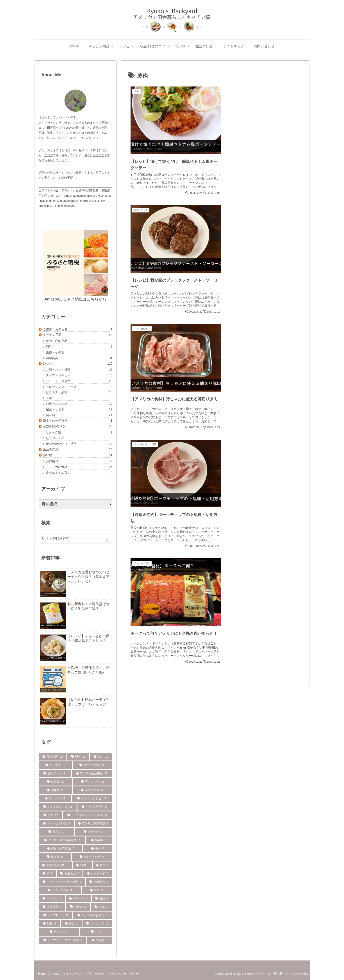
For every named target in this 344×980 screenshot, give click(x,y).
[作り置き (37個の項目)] (56, 765)
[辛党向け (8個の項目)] (93, 832)
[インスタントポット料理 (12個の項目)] (88, 815)
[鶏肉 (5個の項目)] (82, 865)
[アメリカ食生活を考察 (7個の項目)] (62, 840)
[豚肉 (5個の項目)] (102, 865)
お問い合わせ (96, 974)
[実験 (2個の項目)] (71, 924)
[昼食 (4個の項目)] (97, 890)
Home (42, 974)
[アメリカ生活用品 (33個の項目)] (92, 773)
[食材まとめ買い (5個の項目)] (56, 865)
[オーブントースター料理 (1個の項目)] (63, 940)
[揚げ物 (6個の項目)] (55, 857)
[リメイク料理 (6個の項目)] (92, 857)
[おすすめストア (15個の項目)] (58, 807)
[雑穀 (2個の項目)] (49, 924)
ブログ (49, 155)
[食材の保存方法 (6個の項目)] (61, 849)
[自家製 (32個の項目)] (56, 782)
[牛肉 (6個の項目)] (98, 849)
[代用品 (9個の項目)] (56, 832)
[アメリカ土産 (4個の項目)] (60, 890)
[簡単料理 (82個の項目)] (53, 757)
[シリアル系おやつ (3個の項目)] (92, 915)
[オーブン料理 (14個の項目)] (95, 807)
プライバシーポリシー (125, 974)
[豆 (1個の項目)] (96, 932)
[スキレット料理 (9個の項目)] (56, 824)
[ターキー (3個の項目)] (78, 899)
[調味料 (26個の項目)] (56, 790)
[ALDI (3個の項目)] (101, 907)
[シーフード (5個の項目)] (98, 874)
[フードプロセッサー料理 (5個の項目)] (62, 882)
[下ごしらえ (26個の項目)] (92, 782)
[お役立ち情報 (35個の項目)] (92, 765)
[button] (107, 541)
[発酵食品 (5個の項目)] (70, 874)
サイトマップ (64, 173)
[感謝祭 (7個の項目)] (99, 840)
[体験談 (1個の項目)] (100, 940)
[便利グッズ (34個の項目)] (55, 773)
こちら (83, 138)
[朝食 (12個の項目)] (51, 815)
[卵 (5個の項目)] (48, 874)
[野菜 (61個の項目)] (78, 757)
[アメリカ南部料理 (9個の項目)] (93, 824)
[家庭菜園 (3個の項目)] (52, 907)
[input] (75, 539)
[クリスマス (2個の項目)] (97, 924)
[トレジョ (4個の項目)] (52, 899)
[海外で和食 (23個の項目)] (92, 790)
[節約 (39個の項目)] (101, 757)
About (55, 974)
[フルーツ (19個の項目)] (55, 798)
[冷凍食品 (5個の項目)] (99, 882)
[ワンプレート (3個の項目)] (56, 915)
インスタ (99, 155)
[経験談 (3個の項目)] (78, 907)
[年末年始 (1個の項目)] (59, 932)
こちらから (97, 299)
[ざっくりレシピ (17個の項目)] (92, 798)
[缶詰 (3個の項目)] (102, 899)
